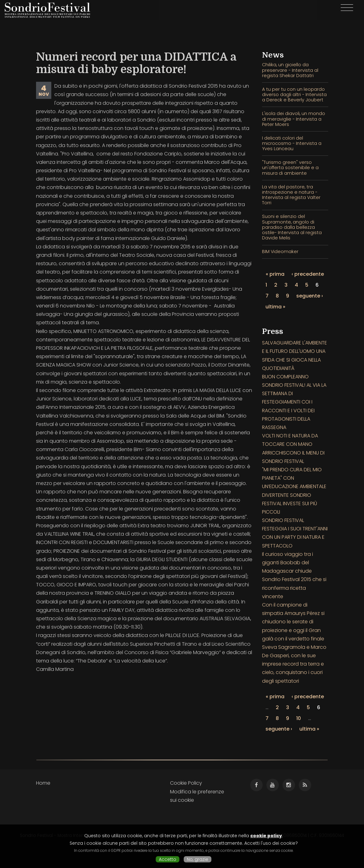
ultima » (275, 307)
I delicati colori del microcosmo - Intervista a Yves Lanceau (292, 143)
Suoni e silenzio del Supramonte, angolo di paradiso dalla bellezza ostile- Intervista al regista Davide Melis (292, 227)
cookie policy (266, 836)
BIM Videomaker (280, 252)
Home (43, 783)
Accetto (168, 859)
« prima (275, 274)
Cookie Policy (186, 783)
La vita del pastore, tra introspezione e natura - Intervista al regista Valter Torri (291, 195)
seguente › (310, 296)
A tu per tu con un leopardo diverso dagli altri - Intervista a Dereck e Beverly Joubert (294, 95)
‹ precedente (308, 274)
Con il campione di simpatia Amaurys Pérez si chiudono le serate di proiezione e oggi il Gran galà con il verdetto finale (293, 622)
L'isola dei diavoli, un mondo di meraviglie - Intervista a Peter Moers (294, 119)
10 (299, 718)
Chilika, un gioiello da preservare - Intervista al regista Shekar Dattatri (290, 70)
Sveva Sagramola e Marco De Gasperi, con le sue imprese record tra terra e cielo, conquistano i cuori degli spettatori (294, 664)
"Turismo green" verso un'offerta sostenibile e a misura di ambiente (290, 168)
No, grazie (198, 859)
